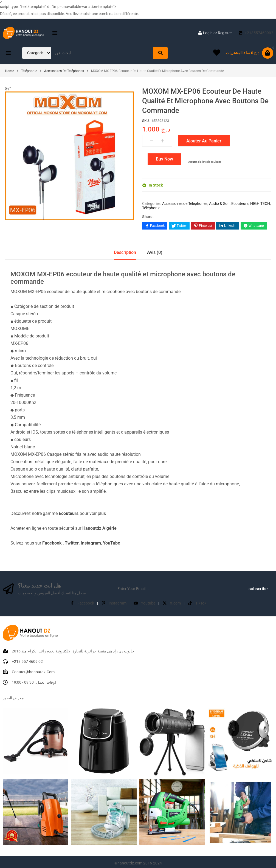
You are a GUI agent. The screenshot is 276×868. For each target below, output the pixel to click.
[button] (55, 33)
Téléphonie (29, 71)
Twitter (72, 541)
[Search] (160, 53)
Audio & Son (219, 204)
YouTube (112, 541)
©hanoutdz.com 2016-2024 (138, 861)
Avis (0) (155, 250)
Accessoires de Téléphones (64, 71)
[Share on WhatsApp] (254, 226)
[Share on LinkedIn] (228, 226)
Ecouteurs (240, 204)
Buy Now (164, 159)
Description (125, 250)
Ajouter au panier (204, 141)
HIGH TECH (260, 204)
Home (9, 71)
